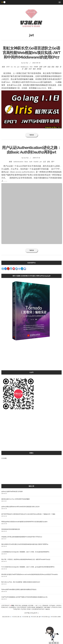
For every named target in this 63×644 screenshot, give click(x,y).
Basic (26, 162)
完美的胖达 (13, 607)
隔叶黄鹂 (47, 607)
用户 (53, 162)
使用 (41, 67)
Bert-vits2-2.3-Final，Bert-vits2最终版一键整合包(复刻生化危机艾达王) (21, 582)
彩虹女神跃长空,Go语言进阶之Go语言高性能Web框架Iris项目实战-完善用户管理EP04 (25, 544)
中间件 (36, 67)
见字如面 (52, 606)
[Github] (55, 643)
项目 (34, 69)
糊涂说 (48, 609)
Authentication (18, 162)
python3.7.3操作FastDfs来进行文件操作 (12, 491)
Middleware (25, 67)
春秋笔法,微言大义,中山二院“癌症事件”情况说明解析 (16, 499)
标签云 (31, 453)
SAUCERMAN (22, 607)
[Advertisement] (31, 357)
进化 (48, 162)
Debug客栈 (31, 607)
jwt (18, 67)
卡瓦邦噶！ (31, 606)
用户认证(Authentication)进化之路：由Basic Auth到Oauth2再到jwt (31, 150)
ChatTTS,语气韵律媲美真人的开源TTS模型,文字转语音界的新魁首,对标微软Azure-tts (24, 597)
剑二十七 (39, 606)
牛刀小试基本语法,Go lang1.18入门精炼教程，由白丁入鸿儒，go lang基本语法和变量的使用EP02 (28, 567)
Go (12, 67)
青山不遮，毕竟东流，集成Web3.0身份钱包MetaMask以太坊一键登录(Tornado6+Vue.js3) (26, 559)
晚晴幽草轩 (40, 607)
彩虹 (53, 67)
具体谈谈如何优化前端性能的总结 (11, 529)
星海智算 (45, 606)
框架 (57, 67)
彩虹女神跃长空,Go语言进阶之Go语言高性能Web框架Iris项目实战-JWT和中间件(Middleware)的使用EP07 (32, 53)
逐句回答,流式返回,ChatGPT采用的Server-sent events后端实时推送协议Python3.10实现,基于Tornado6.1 (30, 574)
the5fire (17, 609)
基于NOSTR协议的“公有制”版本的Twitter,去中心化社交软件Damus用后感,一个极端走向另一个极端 (28, 514)
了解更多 (32, 135)
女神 (45, 67)
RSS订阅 (18, 606)
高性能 (39, 69)
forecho (4, 607)
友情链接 (25, 606)
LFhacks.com (56, 607)
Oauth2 (36, 162)
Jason (58, 606)
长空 (30, 69)
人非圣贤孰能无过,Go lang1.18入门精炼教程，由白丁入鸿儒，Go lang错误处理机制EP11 (25, 552)
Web (31, 67)
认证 (44, 162)
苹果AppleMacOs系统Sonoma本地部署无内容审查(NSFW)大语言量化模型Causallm (24, 522)
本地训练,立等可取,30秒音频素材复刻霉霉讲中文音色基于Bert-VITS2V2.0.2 (22, 537)
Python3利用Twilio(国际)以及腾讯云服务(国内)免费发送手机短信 (19, 589)
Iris (15, 67)
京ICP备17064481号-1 (31, 613)
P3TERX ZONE (26, 609)
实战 (49, 67)
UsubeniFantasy (38, 609)
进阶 (26, 69)
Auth (31, 162)
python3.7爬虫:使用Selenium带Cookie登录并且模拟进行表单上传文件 (20, 507)
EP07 (8, 67)
